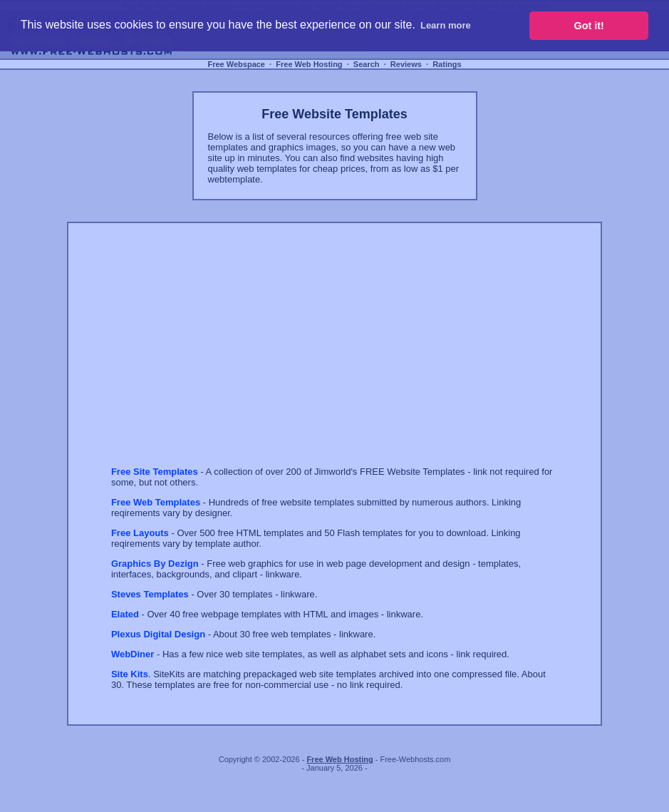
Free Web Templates (156, 502)
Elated (125, 614)
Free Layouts (140, 533)
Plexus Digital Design (158, 634)
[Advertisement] (231, 357)
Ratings (447, 64)
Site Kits (130, 674)
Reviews (406, 64)
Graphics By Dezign (155, 564)
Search (367, 64)
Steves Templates (150, 594)
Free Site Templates (155, 472)
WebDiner (133, 654)
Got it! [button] (589, 26)
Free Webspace (236, 64)
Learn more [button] (446, 25)
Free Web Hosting (309, 64)
